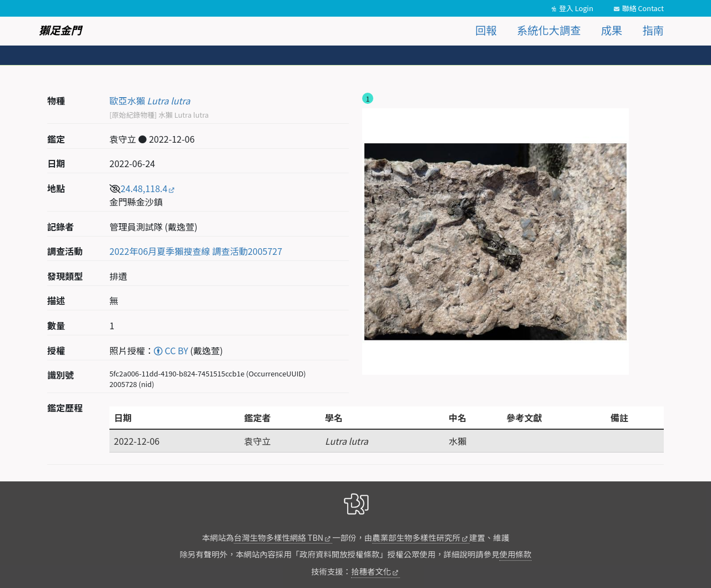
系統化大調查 (549, 30)
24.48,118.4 (144, 188)
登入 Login (576, 8)
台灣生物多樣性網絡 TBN (279, 537)
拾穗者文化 (371, 571)
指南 (653, 30)
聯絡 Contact (643, 8)
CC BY (171, 350)
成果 (612, 30)
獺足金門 (60, 30)
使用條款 (515, 554)
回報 (486, 30)
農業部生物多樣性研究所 (416, 537)
